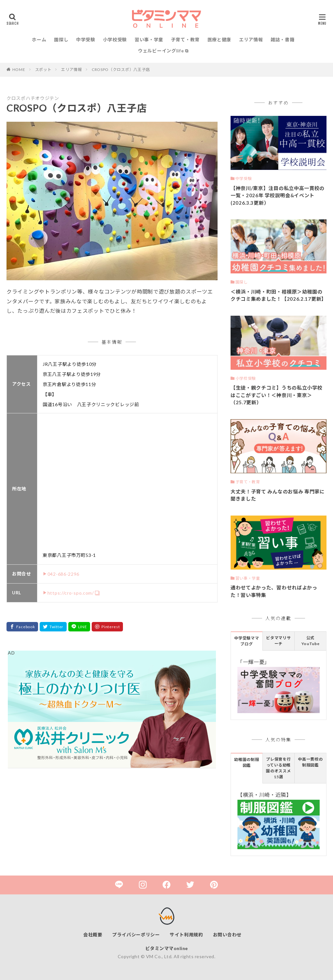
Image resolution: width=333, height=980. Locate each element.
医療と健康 (220, 40)
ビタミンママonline (167, 948)
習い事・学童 (149, 40)
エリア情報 (251, 40)
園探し (61, 40)
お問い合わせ (227, 935)
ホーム (39, 40)
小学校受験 (115, 40)
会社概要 (93, 935)
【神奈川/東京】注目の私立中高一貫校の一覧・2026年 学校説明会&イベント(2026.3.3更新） (278, 195)
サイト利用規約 (186, 935)
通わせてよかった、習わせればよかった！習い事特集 (274, 591)
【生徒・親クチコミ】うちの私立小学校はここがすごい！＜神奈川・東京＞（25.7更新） (277, 395)
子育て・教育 (185, 40)
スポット (43, 69)
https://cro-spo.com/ (71, 593)
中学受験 (86, 40)
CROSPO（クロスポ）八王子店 (121, 69)
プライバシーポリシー (136, 935)
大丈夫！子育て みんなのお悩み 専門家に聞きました (278, 495)
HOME (19, 69)
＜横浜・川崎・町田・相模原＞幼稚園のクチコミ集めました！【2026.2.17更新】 (279, 295)
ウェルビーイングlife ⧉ (163, 51)
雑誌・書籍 (283, 40)
